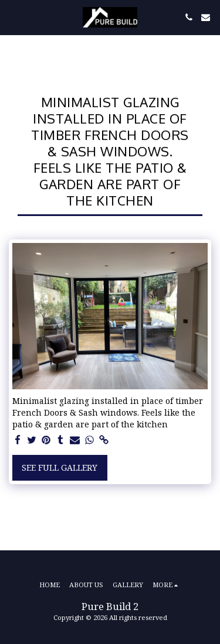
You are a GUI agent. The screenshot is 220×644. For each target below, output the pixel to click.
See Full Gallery (60, 467)
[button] (13, 17)
